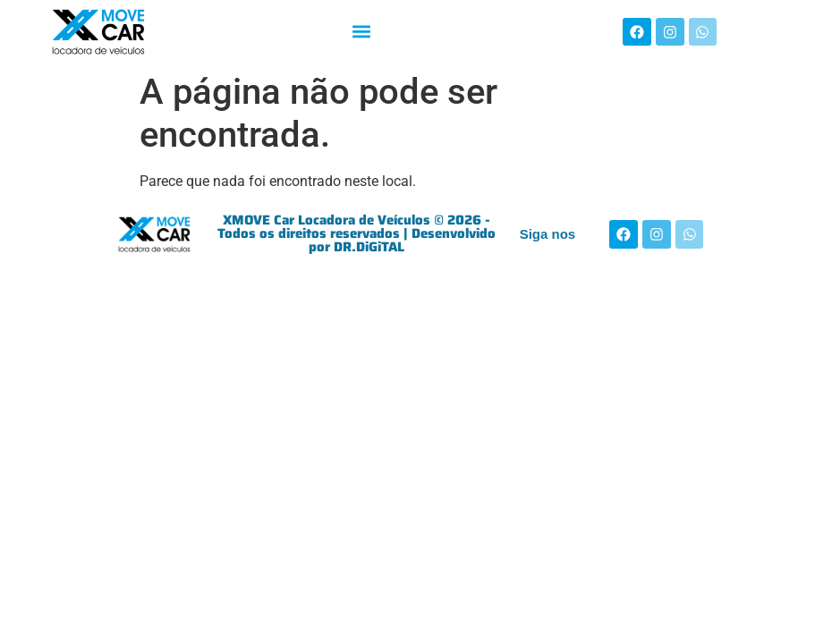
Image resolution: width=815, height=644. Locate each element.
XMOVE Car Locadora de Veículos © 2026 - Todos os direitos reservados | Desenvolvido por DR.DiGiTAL (357, 233)
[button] (361, 32)
